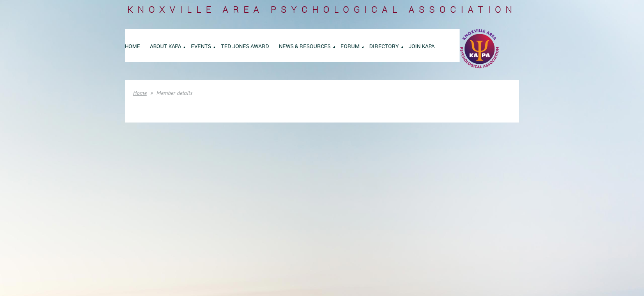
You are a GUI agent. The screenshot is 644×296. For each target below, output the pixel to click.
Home (140, 93)
